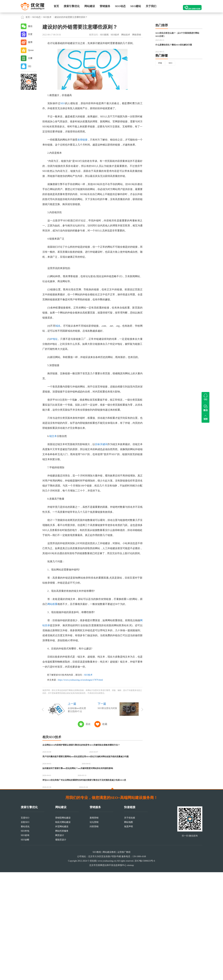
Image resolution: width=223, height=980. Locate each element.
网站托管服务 (62, 939)
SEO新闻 (104, 35)
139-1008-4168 (190, 6)
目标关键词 (101, 444)
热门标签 (162, 72)
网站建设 (90, 6)
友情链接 (82, 140)
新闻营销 (94, 926)
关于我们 (151, 6)
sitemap (130, 973)
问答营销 (94, 934)
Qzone (31, 50)
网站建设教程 (109, 960)
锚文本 (53, 436)
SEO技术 (47, 17)
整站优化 (25, 934)
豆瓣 (30, 58)
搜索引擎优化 (72, 6)
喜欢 (88, 724)
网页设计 (60, 943)
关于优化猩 (130, 926)
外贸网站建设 (62, 934)
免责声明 (128, 934)
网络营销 (137, 35)
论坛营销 (94, 930)
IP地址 (54, 339)
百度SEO (25, 926)
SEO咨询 (25, 943)
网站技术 (126, 35)
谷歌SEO (25, 930)
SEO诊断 (25, 947)
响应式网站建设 (63, 930)
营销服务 (105, 6)
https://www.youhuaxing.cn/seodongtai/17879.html (81, 680)
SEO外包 (25, 939)
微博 (30, 42)
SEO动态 (120, 6)
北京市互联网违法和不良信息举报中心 (108, 973)
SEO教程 (97, 960)
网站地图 (128, 930)
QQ (30, 66)
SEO (63, 103)
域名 (58, 326)
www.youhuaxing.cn (107, 969)
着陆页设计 (61, 947)
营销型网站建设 (63, 926)
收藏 (105, 724)
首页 (56, 6)
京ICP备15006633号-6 (145, 969)
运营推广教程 (124, 960)
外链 (161, 79)
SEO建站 (136, 6)
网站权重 (52, 604)
